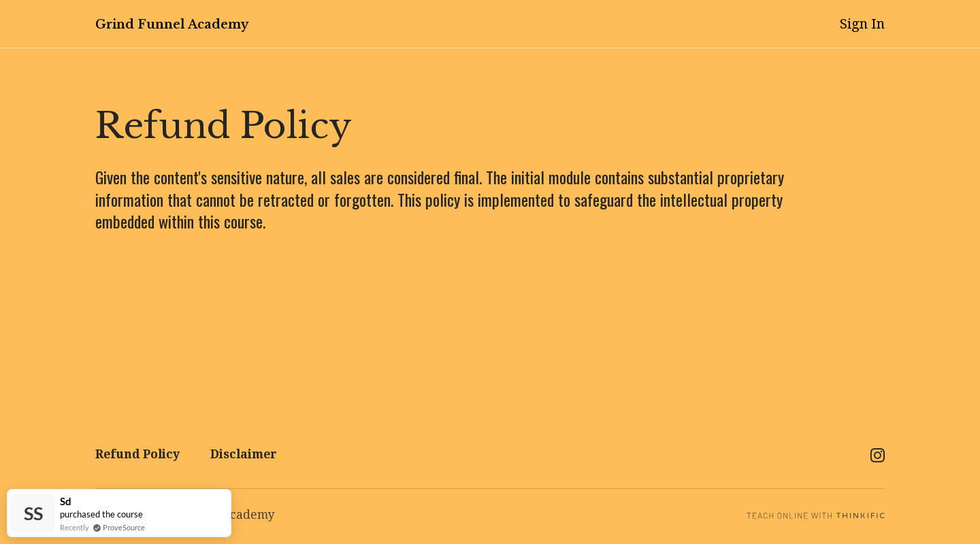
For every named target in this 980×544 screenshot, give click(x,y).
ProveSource (124, 527)
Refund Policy (137, 454)
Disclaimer (244, 454)
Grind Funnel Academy (172, 24)
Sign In (862, 24)
